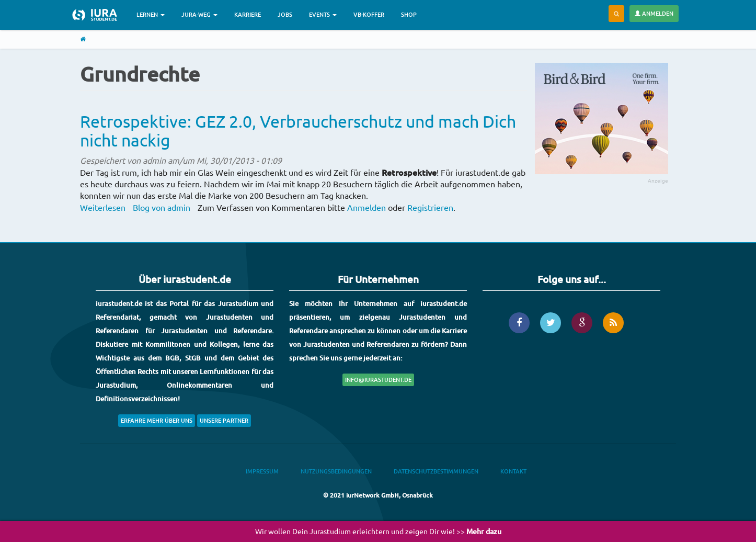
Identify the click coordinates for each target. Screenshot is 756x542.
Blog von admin (162, 207)
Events (323, 14)
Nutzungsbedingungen (336, 471)
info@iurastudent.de (378, 380)
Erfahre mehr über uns (157, 420)
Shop (409, 14)
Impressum (262, 471)
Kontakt (513, 471)
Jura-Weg (199, 14)
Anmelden (654, 13)
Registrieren (430, 207)
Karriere (248, 14)
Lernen (151, 14)
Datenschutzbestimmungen (436, 471)
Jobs (285, 14)
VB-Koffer (369, 14)
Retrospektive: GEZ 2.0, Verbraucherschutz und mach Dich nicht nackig (298, 130)
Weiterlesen (103, 207)
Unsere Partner (224, 420)
